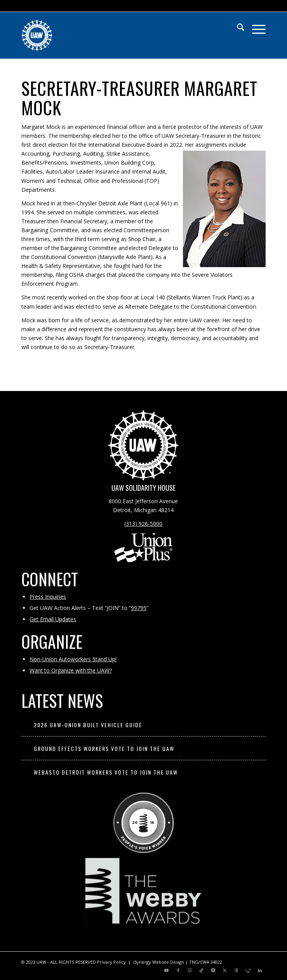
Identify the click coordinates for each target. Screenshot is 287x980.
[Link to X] (213, 970)
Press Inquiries (48, 597)
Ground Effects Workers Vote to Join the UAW (104, 748)
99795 (139, 608)
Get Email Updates (53, 619)
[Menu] (255, 28)
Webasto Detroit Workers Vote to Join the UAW (106, 772)
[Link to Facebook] (178, 970)
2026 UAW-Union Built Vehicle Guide (88, 725)
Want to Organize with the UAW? (71, 670)
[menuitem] (237, 28)
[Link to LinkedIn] (260, 970)
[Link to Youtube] (167, 970)
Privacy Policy (111, 962)
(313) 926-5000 (143, 524)
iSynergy (142, 962)
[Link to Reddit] (248, 970)
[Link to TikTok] (202, 970)
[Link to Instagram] (190, 970)
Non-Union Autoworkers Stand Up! (73, 659)
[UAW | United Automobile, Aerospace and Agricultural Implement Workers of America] (119, 35)
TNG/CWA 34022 (206, 962)
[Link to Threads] (237, 970)
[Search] (237, 28)
